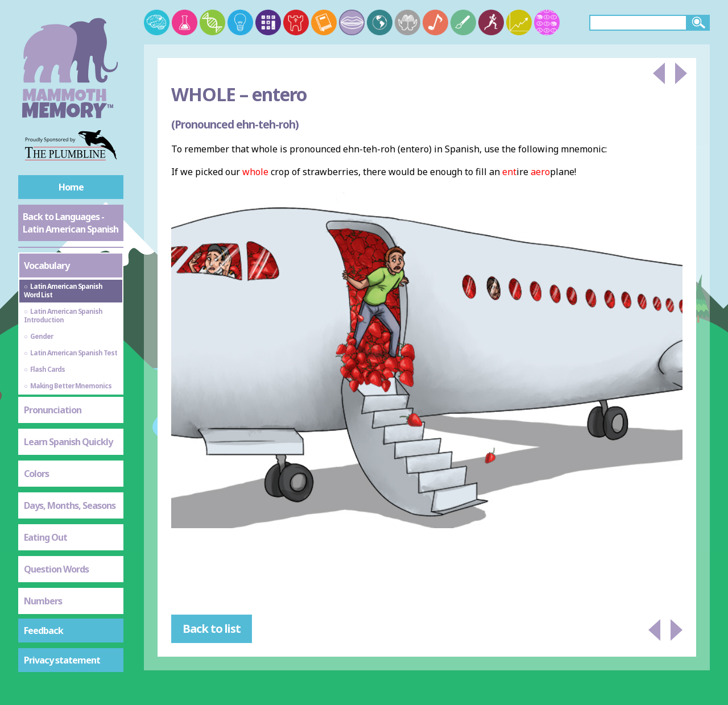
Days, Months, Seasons (70, 505)
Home (71, 187)
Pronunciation (53, 410)
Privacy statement (62, 660)
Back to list (212, 629)
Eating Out (45, 537)
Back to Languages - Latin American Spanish (71, 223)
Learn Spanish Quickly (68, 442)
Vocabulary (47, 266)
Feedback (44, 631)
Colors (36, 474)
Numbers (43, 601)
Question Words (56, 569)
